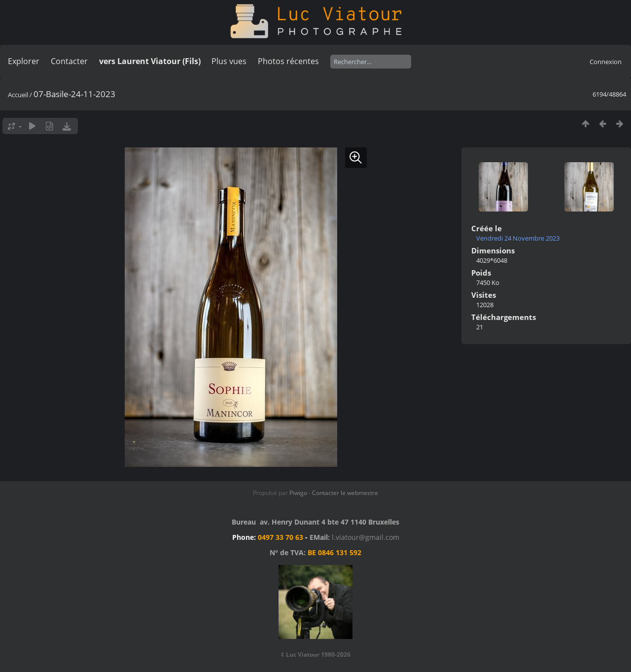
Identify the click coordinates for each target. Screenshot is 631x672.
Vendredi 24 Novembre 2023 (518, 238)
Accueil (18, 95)
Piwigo (298, 493)
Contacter (69, 61)
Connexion (606, 62)
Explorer (24, 61)
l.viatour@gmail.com (366, 537)
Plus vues (229, 61)
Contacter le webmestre (345, 493)
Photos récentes (288, 61)
